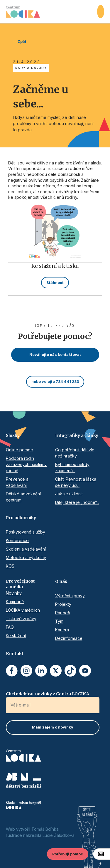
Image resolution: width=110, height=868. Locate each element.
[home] (51, 12)
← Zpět (20, 42)
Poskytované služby (26, 532)
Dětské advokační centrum (23, 497)
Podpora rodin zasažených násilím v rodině (26, 464)
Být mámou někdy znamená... (72, 467)
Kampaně (15, 602)
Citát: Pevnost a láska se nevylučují (76, 482)
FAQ (10, 627)
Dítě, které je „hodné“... (77, 502)
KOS (10, 566)
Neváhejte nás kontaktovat (55, 355)
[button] (101, 12)
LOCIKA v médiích (23, 610)
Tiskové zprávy (21, 619)
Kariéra (62, 630)
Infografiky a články (77, 435)
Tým (59, 621)
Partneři (63, 613)
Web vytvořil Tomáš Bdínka (32, 829)
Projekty (63, 604)
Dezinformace (69, 638)
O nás (61, 581)
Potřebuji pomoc (68, 854)
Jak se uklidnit (69, 494)
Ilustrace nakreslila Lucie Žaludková (40, 835)
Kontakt (15, 654)
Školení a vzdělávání (26, 549)
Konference (17, 540)
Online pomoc (19, 450)
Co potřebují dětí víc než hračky (75, 453)
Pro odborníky (21, 518)
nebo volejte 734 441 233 (55, 382)
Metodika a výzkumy (26, 557)
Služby (13, 435)
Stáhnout (55, 283)
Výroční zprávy (70, 596)
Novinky (14, 593)
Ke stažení (16, 636)
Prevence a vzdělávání (17, 482)
